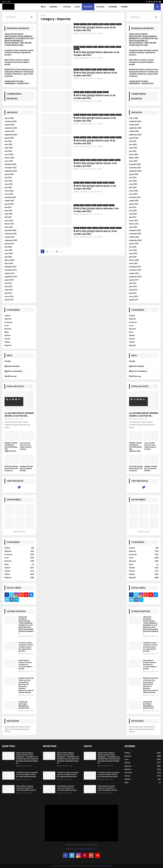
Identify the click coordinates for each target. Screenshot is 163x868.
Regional (54, 7)
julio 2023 (8, 141)
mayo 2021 (9, 214)
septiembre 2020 (11, 240)
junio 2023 (8, 144)
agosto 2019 (9, 280)
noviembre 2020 (11, 234)
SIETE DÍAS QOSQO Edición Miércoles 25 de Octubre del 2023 (96, 54)
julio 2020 (8, 247)
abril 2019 (8, 293)
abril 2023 (8, 151)
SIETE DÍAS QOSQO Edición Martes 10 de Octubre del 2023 (95, 233)
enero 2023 (9, 161)
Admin (77, 33)
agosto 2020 (9, 244)
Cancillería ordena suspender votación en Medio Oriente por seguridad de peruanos (19, 53)
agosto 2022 (9, 174)
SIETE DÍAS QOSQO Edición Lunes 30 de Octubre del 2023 (95, 29)
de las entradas (12, 366)
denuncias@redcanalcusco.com (86, 849)
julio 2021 (8, 207)
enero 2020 (9, 263)
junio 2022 (8, 181)
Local (77, 7)
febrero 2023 (9, 158)
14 (57, 252)
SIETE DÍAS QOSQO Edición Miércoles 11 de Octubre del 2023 (96, 210)
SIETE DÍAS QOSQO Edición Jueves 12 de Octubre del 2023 (95, 187)
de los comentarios (14, 371)
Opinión (124, 7)
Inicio (43, 7)
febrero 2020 (9, 260)
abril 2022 (8, 187)
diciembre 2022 (10, 164)
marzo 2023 (9, 154)
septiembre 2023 (11, 135)
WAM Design (108, 866)
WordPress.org (10, 376)
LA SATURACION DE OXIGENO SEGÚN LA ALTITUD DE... (19, 414)
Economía (113, 7)
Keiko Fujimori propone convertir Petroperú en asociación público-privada (17, 62)
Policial (107, 24)
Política (67, 7)
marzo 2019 (9, 296)
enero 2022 (9, 194)
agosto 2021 (9, 204)
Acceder (8, 361)
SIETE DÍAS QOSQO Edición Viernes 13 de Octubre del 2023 (95, 165)
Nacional (95, 24)
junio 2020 (8, 250)
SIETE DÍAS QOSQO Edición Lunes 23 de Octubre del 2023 (94, 97)
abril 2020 (8, 257)
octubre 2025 (9, 125)
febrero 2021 (9, 224)
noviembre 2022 (11, 168)
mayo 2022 (9, 184)
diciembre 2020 (10, 230)
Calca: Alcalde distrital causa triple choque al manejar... (26, 446)
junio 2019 (8, 287)
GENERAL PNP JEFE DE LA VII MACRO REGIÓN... (26, 469)
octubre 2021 (9, 201)
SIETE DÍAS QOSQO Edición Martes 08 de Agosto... (11, 469)
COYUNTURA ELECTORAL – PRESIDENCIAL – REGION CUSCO (24, 705)
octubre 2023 (9, 131)
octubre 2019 (9, 273)
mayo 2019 (9, 290)
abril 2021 (8, 217)
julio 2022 (8, 178)
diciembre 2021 (10, 197)
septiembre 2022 (11, 171)
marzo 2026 (9, 118)
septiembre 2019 (11, 277)
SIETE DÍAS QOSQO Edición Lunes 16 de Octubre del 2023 (94, 142)
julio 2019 (8, 283)
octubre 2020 (9, 237)
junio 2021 (8, 211)
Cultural (100, 7)
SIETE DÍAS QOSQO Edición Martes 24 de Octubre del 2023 (95, 74)
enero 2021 (9, 227)
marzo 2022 (9, 191)
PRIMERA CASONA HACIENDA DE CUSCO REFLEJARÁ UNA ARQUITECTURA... (11, 447)
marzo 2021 (9, 221)
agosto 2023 (9, 138)
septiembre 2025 (11, 128)
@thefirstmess (19, 532)
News (7, 332)
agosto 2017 (9, 300)
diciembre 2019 (10, 267)
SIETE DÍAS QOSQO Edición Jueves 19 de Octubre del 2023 (95, 119)
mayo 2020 (9, 253)
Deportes (88, 7)
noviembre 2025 (11, 121)
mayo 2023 (9, 148)
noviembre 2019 (11, 270)
